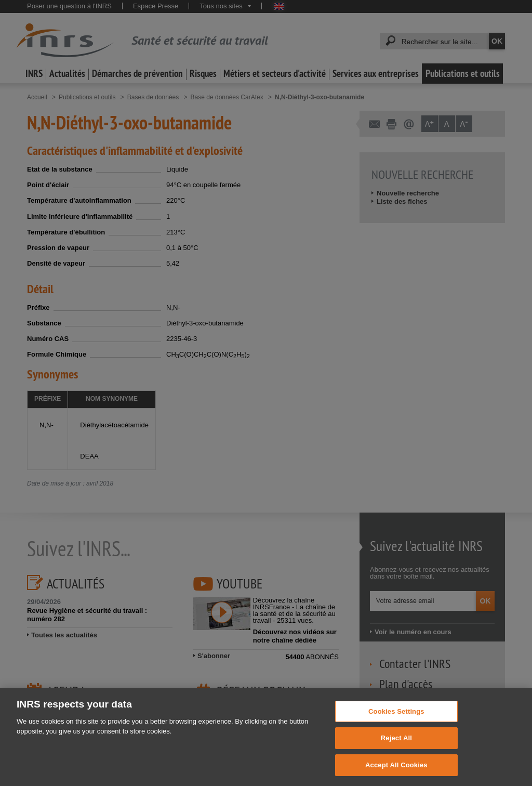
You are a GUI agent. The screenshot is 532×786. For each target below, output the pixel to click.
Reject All (396, 750)
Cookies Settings (396, 724)
